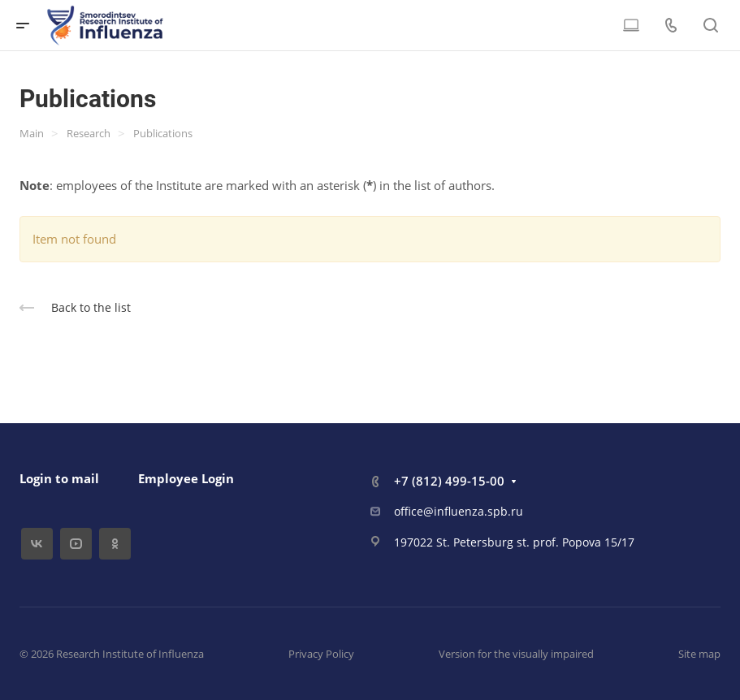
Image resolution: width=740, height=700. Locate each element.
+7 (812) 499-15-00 (449, 481)
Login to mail (59, 478)
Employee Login (186, 478)
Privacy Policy (321, 654)
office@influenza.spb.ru (459, 511)
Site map (699, 654)
